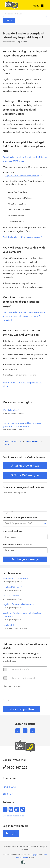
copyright (34, 855)
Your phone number (18, 545)
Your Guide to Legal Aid (14, 579)
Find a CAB (9, 787)
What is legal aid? (11, 410)
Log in (11, 833)
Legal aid (6, 444)
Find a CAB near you (25, 475)
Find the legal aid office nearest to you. (22, 237)
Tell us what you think (21, 709)
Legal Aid (7, 625)
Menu (38, 6)
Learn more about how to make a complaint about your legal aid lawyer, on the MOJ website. (24, 316)
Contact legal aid (11, 596)
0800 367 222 (15, 768)
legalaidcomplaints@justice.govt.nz (22, 176)
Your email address (12, 531)
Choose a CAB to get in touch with (20, 518)
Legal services (33, 441)
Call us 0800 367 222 (25, 466)
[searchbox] (25, 14)
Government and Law (12, 441)
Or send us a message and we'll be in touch (24, 487)
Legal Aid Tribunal (12, 587)
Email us (8, 794)
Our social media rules (13, 816)
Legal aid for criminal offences (17, 604)
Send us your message (25, 559)
